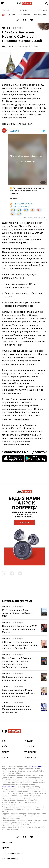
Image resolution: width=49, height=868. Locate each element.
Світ (4, 741)
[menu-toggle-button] (3, 3)
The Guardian (25, 124)
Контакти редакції (10, 859)
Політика (30, 746)
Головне (6, 28)
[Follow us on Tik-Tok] (17, 20)
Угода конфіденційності (13, 853)
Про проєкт (7, 842)
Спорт (5, 758)
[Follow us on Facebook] (24, 20)
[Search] (46, 3)
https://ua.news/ (36, 766)
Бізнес (6, 752)
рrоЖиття (30, 758)
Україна (29, 741)
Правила (6, 848)
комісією (24, 445)
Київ (4, 746)
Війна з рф (18, 28)
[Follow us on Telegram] (32, 20)
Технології (31, 752)
